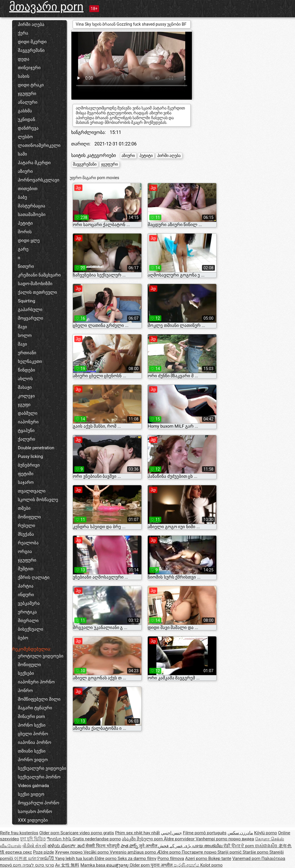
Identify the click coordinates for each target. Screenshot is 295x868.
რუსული (27, 526)
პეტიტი (25, 223)
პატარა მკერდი (34, 163)
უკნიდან (27, 120)
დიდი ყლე (29, 240)
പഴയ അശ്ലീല (208, 846)
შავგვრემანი (31, 50)
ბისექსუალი (31, 629)
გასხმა (25, 111)
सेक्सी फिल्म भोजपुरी (102, 846)
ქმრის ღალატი (34, 577)
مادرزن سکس (240, 833)
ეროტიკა (27, 612)
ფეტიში (26, 474)
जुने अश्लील (149, 846)
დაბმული (28, 413)
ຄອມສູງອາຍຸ (118, 865)
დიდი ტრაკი (31, 85)
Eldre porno (106, 858)
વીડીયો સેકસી (35, 846)
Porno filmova (171, 858)
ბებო (23, 638)
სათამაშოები (32, 215)
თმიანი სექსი (32, 751)
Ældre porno (169, 852)
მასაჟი (25, 387)
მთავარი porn (46, 7)
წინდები (27, 370)
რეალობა (28, 543)
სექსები (26, 673)
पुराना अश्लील (162, 865)
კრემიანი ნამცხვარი (39, 275)
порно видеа (241, 839)
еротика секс (19, 852)
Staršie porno (256, 852)
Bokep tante (220, 858)
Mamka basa (93, 865)
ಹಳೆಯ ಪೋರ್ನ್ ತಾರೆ (67, 846)
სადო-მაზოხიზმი (35, 284)
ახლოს (25, 379)
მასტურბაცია (32, 206)
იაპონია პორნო (35, 742)
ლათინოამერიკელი (39, 145)
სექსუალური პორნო (39, 777)
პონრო (25, 691)
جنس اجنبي (172, 833)
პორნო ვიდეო (33, 760)
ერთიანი (27, 353)
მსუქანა (26, 534)
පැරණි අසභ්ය (187, 865)
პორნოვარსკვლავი (39, 180)
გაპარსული (30, 310)
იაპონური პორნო (36, 682)
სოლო (25, 336)
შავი (22, 327)
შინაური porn (31, 717)
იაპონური (28, 422)
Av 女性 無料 (67, 865)
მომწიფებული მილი (39, 699)
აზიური (25, 171)
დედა (24, 59)
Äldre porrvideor (180, 839)
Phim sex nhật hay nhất (138, 833)
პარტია (26, 586)
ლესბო (25, 137)
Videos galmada (33, 786)
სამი (22, 154)
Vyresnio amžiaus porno (133, 852)
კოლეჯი (26, 396)
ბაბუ (22, 197)
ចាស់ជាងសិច (267, 846)
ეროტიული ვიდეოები (41, 656)
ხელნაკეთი (30, 361)
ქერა (23, 33)
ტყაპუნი (26, 431)
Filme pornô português (205, 833)
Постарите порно (200, 852)
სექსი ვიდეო (31, 794)
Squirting (27, 301)
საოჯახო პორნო (35, 812)
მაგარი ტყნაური (35, 708)
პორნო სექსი (32, 725)
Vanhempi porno (212, 839)
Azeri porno (197, 858)
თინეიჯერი (29, 68)
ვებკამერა (29, 603)
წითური (26, 266)
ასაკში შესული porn (143, 839)
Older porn (50, 833)
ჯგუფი (24, 405)
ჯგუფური (27, 94)
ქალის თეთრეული (37, 292)
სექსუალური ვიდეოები (42, 768)
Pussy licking (30, 456)
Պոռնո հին (59, 839)
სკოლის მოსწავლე (38, 500)
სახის (24, 76)
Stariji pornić (230, 852)
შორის (25, 232)
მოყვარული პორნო (39, 803)
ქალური (27, 439)
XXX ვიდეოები (33, 820)
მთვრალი (28, 621)
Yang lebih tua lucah (75, 858)
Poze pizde (44, 852)
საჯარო (26, 482)
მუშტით (26, 569)
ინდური (26, 595)
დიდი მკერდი (32, 42)
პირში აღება (31, 24)
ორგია (25, 551)
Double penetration (36, 448)
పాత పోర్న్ (130, 846)
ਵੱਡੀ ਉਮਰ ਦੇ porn (239, 846)
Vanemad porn (247, 858)
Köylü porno (265, 833)
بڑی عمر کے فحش (175, 846)
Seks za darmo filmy (137, 858)
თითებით (28, 189)
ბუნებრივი (29, 465)
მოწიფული (29, 517)
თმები (24, 508)
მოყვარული (31, 318)
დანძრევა (28, 128)
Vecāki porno (97, 852)
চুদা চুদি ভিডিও (33, 839)
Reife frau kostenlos (19, 833)
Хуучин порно (69, 852)
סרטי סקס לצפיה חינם (33, 865)
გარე (23, 249)
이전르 (21, 858)
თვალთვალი (32, 491)
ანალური (28, 102)
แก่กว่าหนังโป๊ (42, 858)
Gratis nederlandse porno (97, 839)
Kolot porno (211, 865)
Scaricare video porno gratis (87, 833)
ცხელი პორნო (33, 734)
